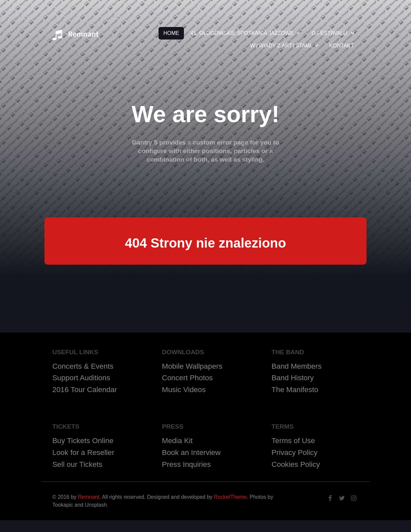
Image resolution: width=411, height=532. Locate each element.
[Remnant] (75, 37)
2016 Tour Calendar (85, 390)
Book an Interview (191, 452)
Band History (293, 378)
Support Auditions (81, 378)
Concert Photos (187, 378)
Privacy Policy (294, 452)
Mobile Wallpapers (192, 366)
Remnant (88, 497)
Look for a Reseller (83, 452)
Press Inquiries (186, 464)
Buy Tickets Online (83, 441)
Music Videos (184, 390)
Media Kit (177, 441)
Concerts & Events (83, 366)
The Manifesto (295, 390)
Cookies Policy (296, 464)
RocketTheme (230, 497)
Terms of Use (293, 441)
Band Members (297, 366)
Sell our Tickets (77, 464)
